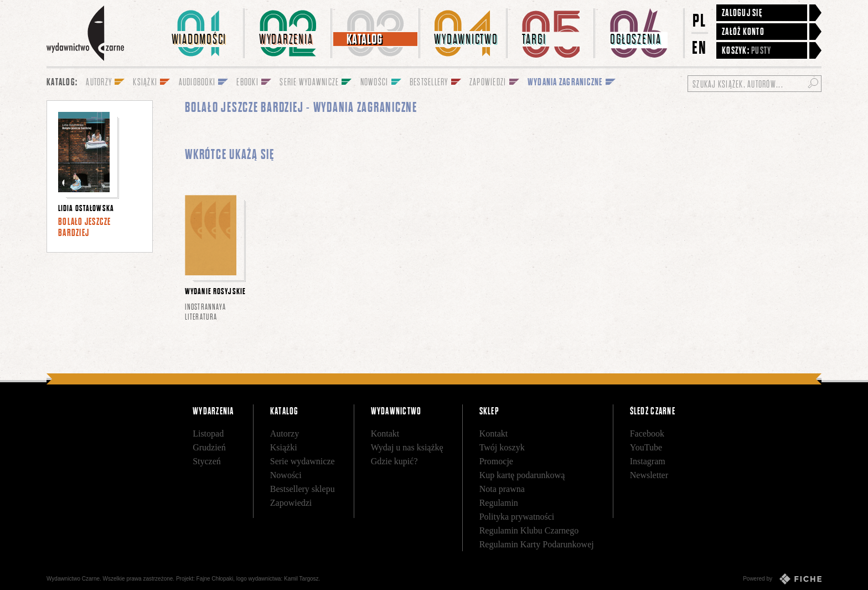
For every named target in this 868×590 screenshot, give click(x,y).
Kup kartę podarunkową (522, 475)
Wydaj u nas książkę (407, 447)
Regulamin (499, 503)
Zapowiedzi (291, 503)
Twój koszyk (502, 447)
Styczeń (207, 461)
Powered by (782, 579)
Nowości (286, 475)
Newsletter (649, 475)
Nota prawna (502, 489)
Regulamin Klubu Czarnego (529, 530)
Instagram (648, 461)
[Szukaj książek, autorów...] (755, 84)
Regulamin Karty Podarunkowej (537, 544)
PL (700, 20)
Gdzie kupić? (394, 461)
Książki (284, 447)
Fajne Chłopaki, (216, 579)
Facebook (647, 433)
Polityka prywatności (517, 517)
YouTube (646, 447)
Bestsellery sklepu (303, 489)
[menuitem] (201, 33)
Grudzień (209, 447)
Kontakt (385, 433)
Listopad (208, 433)
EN (700, 47)
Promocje (496, 461)
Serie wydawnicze (303, 461)
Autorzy (285, 433)
